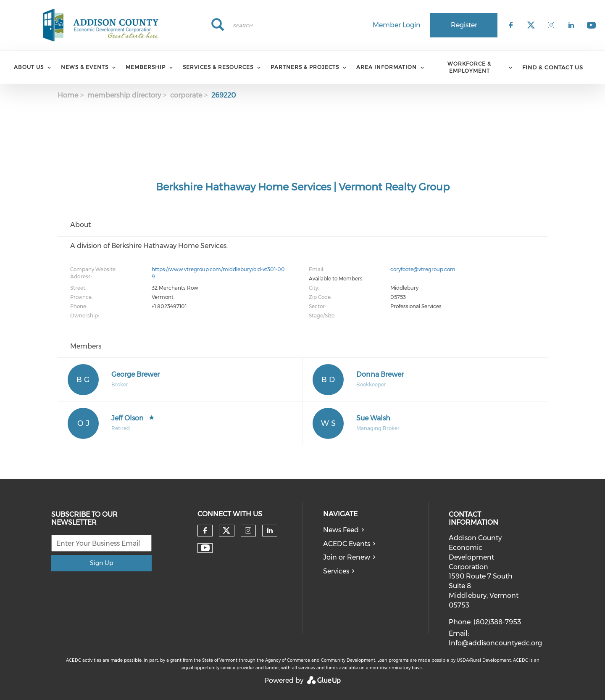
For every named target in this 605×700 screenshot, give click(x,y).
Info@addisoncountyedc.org (495, 643)
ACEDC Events (347, 544)
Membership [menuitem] (146, 67)
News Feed (341, 530)
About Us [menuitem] (29, 67)
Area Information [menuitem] (387, 67)
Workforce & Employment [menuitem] (469, 67)
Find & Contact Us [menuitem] (553, 67)
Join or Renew (347, 557)
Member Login (397, 25)
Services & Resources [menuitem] (218, 67)
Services (336, 571)
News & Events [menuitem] (85, 67)
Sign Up (101, 563)
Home (68, 95)
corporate (186, 95)
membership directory (124, 95)
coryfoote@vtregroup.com (423, 269)
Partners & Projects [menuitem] (305, 67)
